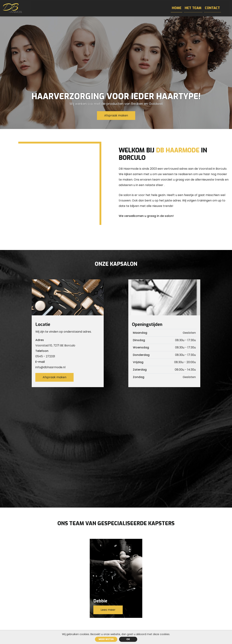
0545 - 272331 (45, 356)
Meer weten (106, 639)
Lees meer (108, 610)
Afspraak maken (116, 115)
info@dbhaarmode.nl (50, 367)
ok (128, 639)
